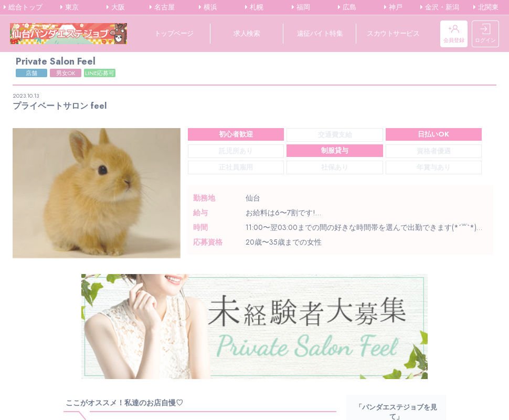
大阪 (116, 7)
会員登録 (454, 34)
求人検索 (247, 33)
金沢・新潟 (440, 7)
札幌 (254, 7)
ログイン (485, 34)
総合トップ (23, 7)
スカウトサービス (393, 33)
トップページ (174, 33)
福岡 (301, 7)
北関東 (486, 7)
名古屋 (162, 7)
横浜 (208, 7)
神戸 (393, 7)
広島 (347, 7)
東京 (70, 7)
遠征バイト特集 (320, 33)
